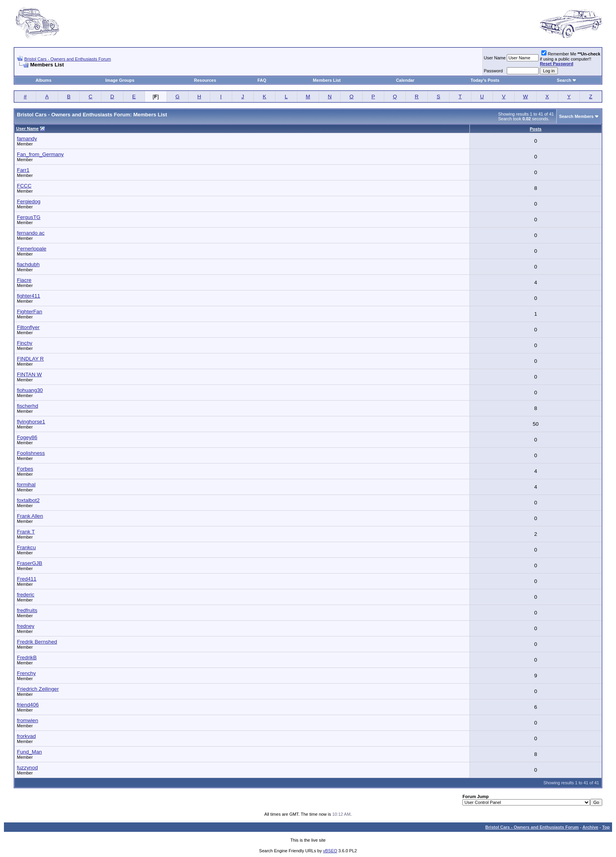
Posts (536, 129)
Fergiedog (29, 201)
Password (493, 71)
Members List (327, 80)
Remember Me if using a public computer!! (570, 59)
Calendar (405, 80)
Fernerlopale (32, 249)
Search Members (576, 116)
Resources (205, 80)
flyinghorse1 (31, 422)
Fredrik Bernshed (37, 642)
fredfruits (27, 610)
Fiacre (24, 280)
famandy (27, 139)
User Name (495, 58)
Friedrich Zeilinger (38, 689)
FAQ (262, 80)
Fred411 (27, 579)
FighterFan (29, 312)
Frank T (26, 532)
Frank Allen (30, 516)
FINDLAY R (30, 359)
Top (606, 827)
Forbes (25, 469)
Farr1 (23, 170)
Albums (43, 80)
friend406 (28, 705)
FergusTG (29, 217)
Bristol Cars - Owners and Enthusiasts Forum (68, 59)
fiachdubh (28, 264)
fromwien (27, 720)
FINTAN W (29, 374)
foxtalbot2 (28, 500)
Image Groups (120, 80)
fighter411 (28, 296)
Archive (590, 827)
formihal (26, 485)
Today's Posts (485, 80)
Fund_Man (29, 752)
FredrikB (27, 657)
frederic (26, 595)
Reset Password (556, 64)
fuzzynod (27, 768)
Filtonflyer (28, 327)
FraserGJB (29, 563)
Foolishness (31, 453)
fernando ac (31, 233)
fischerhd (27, 406)
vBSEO (330, 851)
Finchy (25, 343)
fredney (26, 626)
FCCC (24, 186)
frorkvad (26, 736)
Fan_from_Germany (40, 154)
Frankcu (26, 547)
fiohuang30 (30, 390)
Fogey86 (27, 437)
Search (564, 80)
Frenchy (26, 673)
